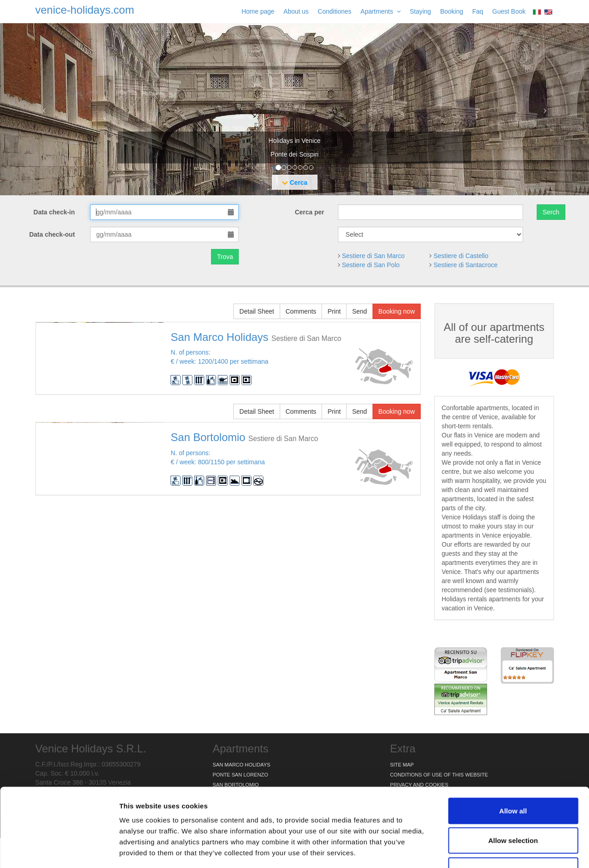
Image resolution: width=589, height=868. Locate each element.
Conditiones (335, 11)
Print (334, 311)
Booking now (397, 311)
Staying (420, 11)
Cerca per (310, 212)
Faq (478, 11)
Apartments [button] (381, 11)
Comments (301, 311)
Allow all (513, 749)
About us (296, 11)
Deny (513, 808)
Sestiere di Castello (461, 256)
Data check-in (55, 212)
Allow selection (513, 779)
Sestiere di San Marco (373, 256)
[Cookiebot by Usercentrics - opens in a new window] (59, 850)
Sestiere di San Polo (371, 265)
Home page (258, 11)
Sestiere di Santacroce (466, 265)
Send (360, 311)
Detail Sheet (257, 311)
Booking (452, 11)
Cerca (294, 183)
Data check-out (53, 234)
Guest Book (509, 11)
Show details (477, 850)
